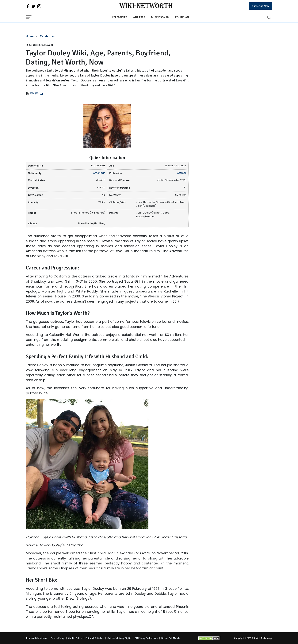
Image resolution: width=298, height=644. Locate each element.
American (99, 173)
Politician (182, 17)
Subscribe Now (261, 6)
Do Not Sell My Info (171, 638)
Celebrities (120, 17)
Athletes (139, 17)
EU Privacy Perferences (146, 638)
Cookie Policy (75, 638)
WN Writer (37, 94)
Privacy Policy (58, 638)
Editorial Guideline (95, 638)
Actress (182, 173)
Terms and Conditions (36, 638)
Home (30, 36)
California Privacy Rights (119, 638)
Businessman (160, 17)
